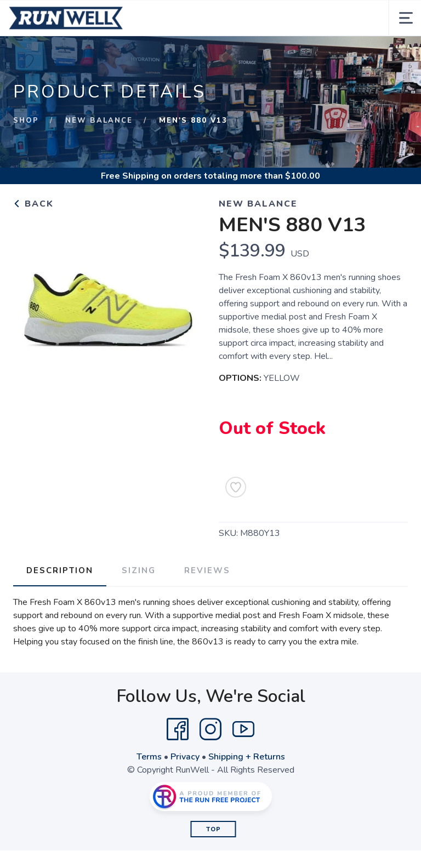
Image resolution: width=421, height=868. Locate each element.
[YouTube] (243, 729)
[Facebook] (178, 729)
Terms (149, 757)
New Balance (99, 121)
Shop (26, 121)
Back (33, 204)
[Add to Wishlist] (236, 487)
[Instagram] (210, 729)
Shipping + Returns (247, 757)
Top (214, 829)
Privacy (185, 757)
